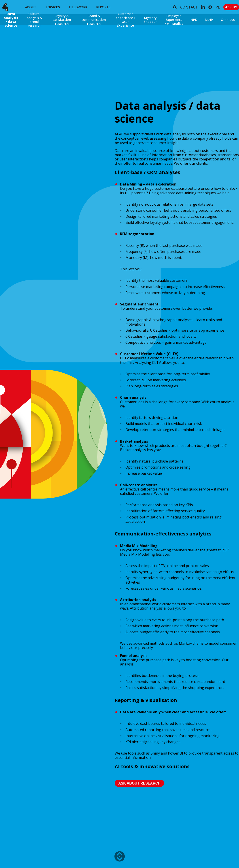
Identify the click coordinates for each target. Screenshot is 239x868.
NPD (194, 20)
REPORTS (103, 7)
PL (218, 7)
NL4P (209, 20)
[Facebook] (210, 7)
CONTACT (189, 7)
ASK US (231, 7)
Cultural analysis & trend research (35, 20)
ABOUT (31, 7)
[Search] (175, 7)
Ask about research (139, 783)
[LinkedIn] (203, 7)
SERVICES (53, 7)
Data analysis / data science (11, 20)
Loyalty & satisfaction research (62, 20)
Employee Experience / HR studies (174, 20)
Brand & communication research (94, 20)
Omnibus (228, 20)
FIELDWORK (78, 7)
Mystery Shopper (150, 20)
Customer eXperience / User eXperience (125, 20)
